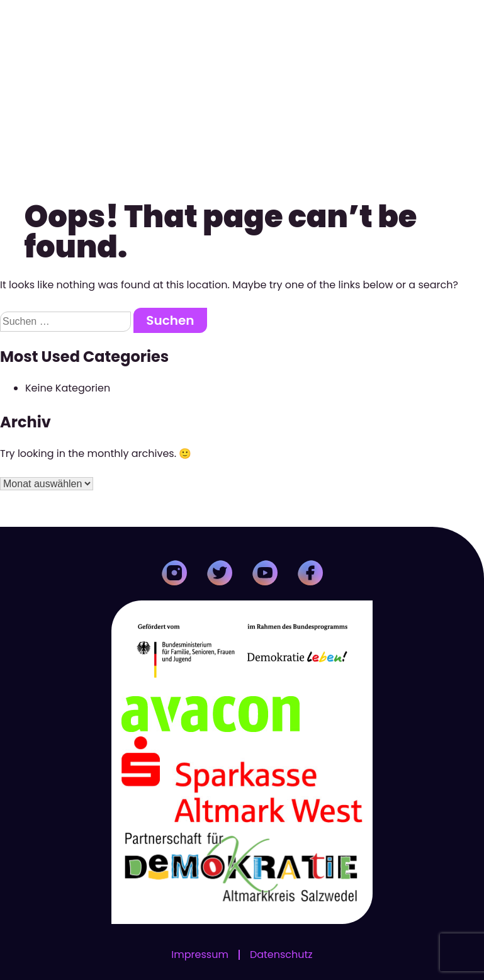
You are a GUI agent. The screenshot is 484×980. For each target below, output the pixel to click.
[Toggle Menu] (468, 21)
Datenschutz (281, 955)
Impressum (200, 955)
